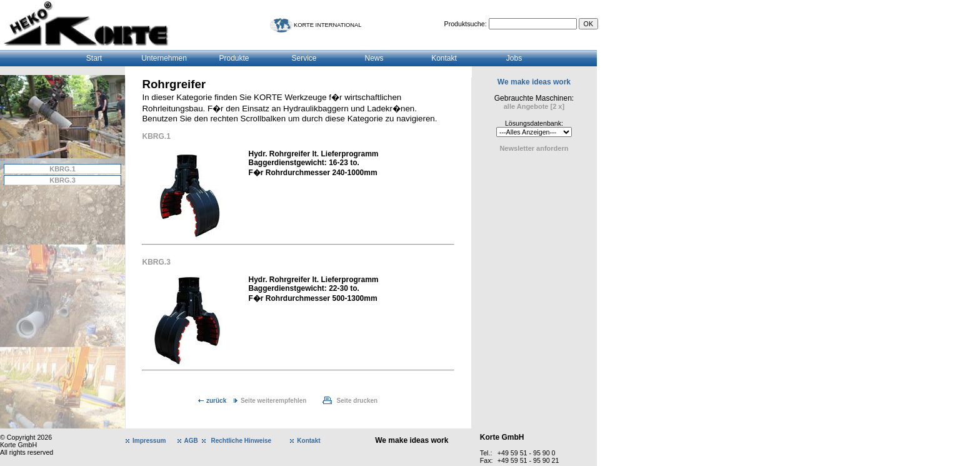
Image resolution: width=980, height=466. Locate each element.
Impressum (149, 441)
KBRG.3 (62, 180)
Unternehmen (164, 58)
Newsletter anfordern (534, 148)
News (374, 58)
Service (304, 58)
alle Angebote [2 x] (534, 106)
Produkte (234, 58)
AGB (191, 441)
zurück (216, 401)
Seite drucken (357, 401)
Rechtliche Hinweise (241, 441)
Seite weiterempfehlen (274, 401)
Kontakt (444, 58)
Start (94, 58)
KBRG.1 (62, 169)
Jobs (514, 58)
